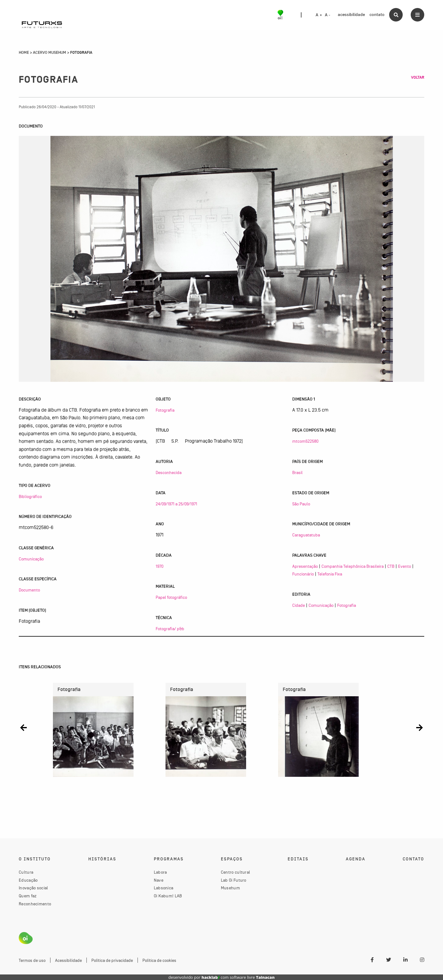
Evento (405, 566)
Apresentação (305, 566)
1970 (160, 566)
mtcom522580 (305, 441)
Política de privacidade (112, 960)
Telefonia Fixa (330, 574)
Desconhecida (169, 472)
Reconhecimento (35, 904)
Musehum (230, 888)
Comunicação (31, 559)
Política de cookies (159, 960)
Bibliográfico (30, 496)
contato (377, 15)
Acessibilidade (68, 960)
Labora (160, 872)
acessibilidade (351, 15)
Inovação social (34, 888)
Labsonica (164, 888)
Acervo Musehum (50, 53)
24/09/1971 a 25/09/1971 (176, 504)
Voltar (418, 77)
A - (328, 15)
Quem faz (28, 896)
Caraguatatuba (306, 535)
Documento (29, 590)
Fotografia (165, 410)
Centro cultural (236, 872)
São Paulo (301, 504)
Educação (28, 880)
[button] (24, 727)
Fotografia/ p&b (170, 629)
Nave (159, 880)
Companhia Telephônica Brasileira (353, 566)
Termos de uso (32, 960)
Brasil (297, 472)
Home (24, 53)
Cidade (299, 605)
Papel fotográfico (171, 597)
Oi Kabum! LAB (168, 896)
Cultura (26, 872)
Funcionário (303, 574)
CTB (391, 566)
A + (319, 15)
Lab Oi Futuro (234, 880)
